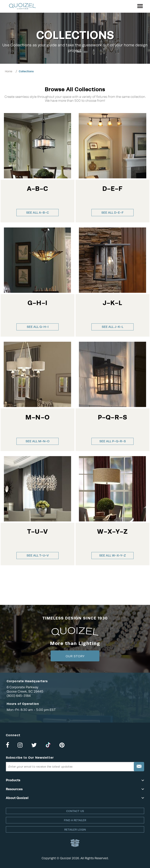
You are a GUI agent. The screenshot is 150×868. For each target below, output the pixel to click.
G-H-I (37, 303)
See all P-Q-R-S (113, 441)
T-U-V (37, 531)
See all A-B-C (37, 213)
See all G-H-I (38, 327)
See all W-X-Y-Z (112, 555)
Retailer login (75, 830)
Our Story (75, 656)
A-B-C (38, 189)
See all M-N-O (37, 441)
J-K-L (113, 303)
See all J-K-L (112, 327)
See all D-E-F (112, 213)
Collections (26, 71)
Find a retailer (75, 820)
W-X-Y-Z (112, 531)
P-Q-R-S (112, 417)
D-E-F (113, 189)
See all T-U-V (38, 555)
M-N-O (37, 417)
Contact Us (75, 811)
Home (9, 71)
